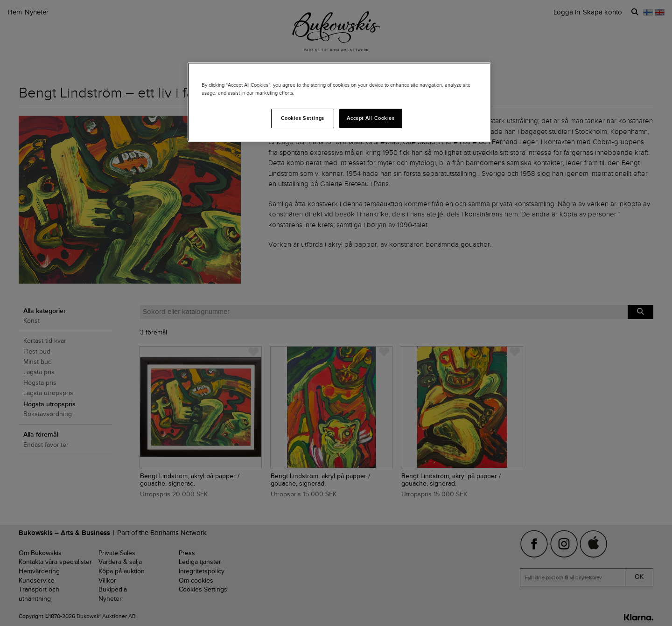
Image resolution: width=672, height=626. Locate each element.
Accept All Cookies (371, 118)
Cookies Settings (303, 118)
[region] (339, 102)
